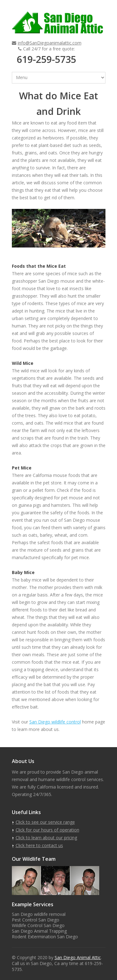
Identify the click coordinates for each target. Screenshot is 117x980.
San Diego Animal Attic (78, 957)
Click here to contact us (39, 845)
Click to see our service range (45, 822)
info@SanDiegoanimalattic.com (50, 43)
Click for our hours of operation (47, 830)
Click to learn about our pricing (46, 838)
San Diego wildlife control (55, 722)
